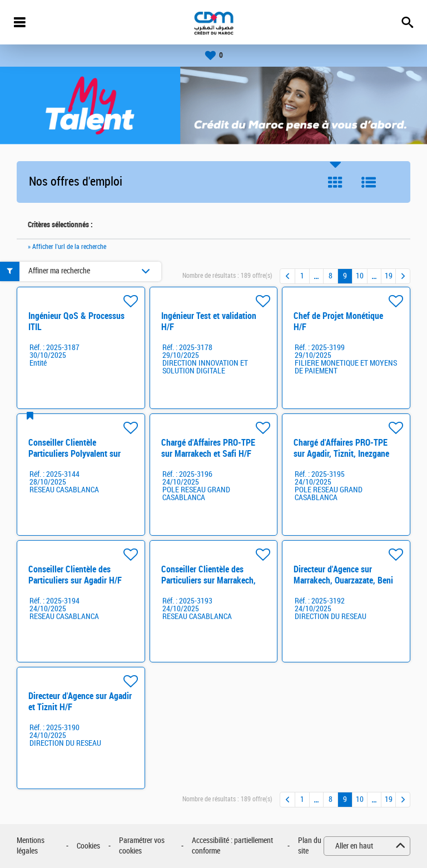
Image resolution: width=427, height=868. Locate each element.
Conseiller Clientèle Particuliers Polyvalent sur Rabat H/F (75, 454)
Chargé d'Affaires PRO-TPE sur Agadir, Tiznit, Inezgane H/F (341, 454)
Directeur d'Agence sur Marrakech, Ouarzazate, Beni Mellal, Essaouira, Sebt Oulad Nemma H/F (345, 586)
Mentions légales (31, 846)
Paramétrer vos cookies (142, 846)
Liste (369, 182)
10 (360, 276)
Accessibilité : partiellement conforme (232, 846)
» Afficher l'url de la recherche (67, 247)
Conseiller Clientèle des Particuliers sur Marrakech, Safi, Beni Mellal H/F (208, 580)
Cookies (88, 846)
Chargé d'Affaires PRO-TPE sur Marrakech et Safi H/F (208, 448)
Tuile (335, 182)
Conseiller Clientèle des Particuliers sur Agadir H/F (75, 575)
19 (389, 276)
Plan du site (310, 846)
